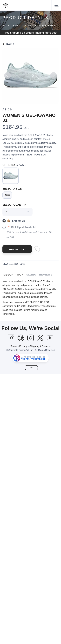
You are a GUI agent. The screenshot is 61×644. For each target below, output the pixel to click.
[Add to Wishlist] (37, 249)
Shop (6, 25)
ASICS (17, 25)
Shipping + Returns (40, 346)
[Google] (21, 338)
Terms (14, 346)
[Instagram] (31, 338)
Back (9, 44)
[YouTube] (50, 338)
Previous (7, 77)
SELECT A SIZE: (12, 189)
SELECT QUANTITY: (15, 205)
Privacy (23, 346)
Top (31, 368)
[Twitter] (40, 338)
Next (54, 77)
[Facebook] (11, 338)
